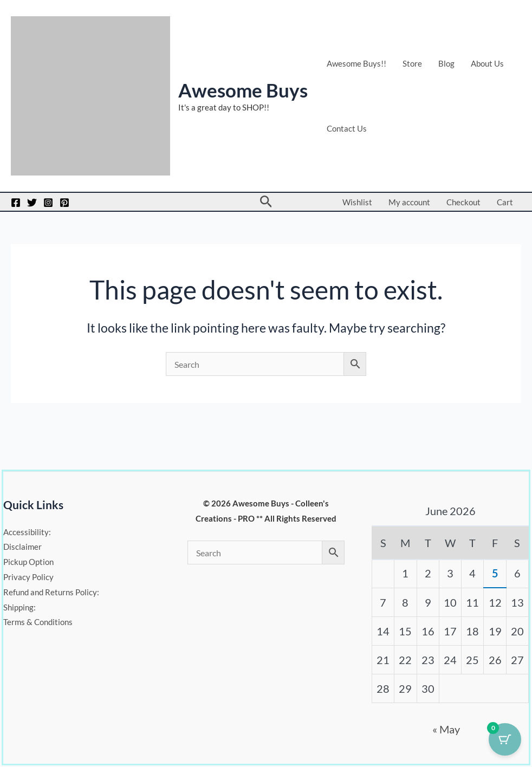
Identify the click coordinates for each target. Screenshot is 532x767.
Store (412, 63)
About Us (487, 63)
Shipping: (20, 607)
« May (446, 729)
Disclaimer (22, 547)
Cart (505, 202)
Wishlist (357, 202)
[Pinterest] (64, 203)
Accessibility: (27, 532)
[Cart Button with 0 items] (505, 740)
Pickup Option (28, 562)
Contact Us (347, 128)
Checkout (463, 202)
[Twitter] (32, 203)
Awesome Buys (243, 90)
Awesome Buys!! (356, 63)
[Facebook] (16, 203)
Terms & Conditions (38, 622)
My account (409, 202)
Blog (446, 63)
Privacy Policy (28, 577)
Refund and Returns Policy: (51, 592)
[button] (266, 202)
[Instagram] (48, 203)
